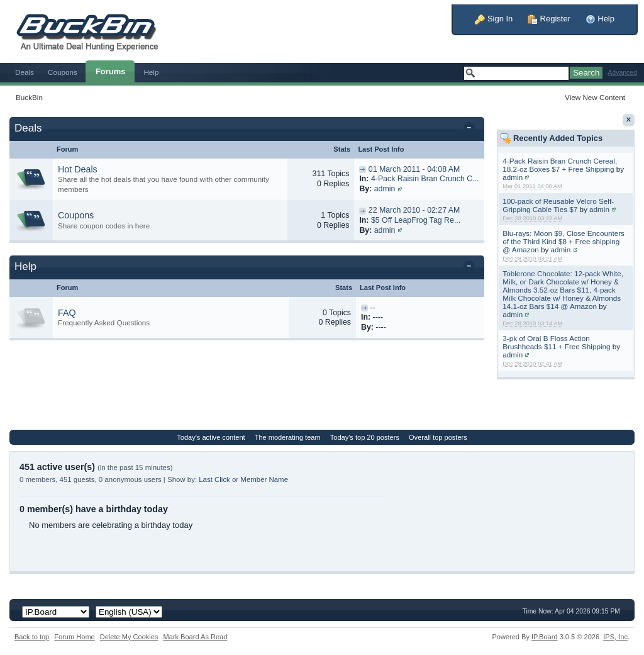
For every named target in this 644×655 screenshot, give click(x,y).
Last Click (214, 479)
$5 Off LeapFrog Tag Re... (416, 220)
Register (549, 19)
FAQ (67, 313)
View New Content (595, 97)
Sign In (494, 19)
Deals (25, 72)
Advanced (622, 73)
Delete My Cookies (129, 637)
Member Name (264, 479)
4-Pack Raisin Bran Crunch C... (425, 179)
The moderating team (288, 437)
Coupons (63, 72)
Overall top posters (438, 437)
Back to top (32, 637)
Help (600, 19)
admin (513, 177)
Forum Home (74, 637)
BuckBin (29, 97)
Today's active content (211, 437)
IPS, (615, 637)
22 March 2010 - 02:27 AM (414, 210)
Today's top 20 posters (365, 437)
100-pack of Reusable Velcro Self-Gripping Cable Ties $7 (558, 205)
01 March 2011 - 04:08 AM (414, 169)
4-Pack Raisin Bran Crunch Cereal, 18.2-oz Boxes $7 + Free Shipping (560, 165)
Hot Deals (78, 169)
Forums (111, 71)
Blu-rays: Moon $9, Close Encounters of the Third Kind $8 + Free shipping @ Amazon (563, 241)
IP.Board (545, 637)
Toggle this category (471, 129)
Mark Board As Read (195, 637)
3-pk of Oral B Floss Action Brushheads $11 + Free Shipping (556, 342)
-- (372, 308)
